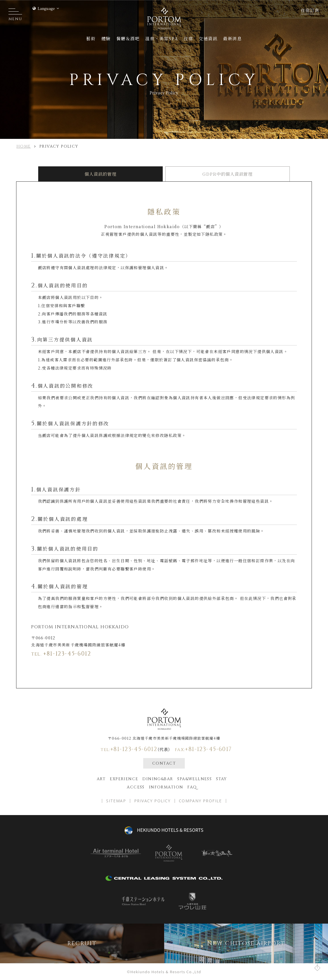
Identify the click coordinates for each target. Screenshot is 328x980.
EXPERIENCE (124, 779)
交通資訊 (208, 38)
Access (136, 787)
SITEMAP (116, 801)
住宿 (188, 38)
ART (101, 779)
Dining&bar (158, 779)
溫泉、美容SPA (162, 38)
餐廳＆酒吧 (128, 38)
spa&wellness (194, 779)
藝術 (91, 38)
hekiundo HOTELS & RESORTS (170, 830)
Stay (221, 779)
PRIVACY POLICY (152, 801)
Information (166, 787)
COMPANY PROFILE (200, 801)
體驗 (106, 38)
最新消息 (232, 38)
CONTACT (164, 763)
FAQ (192, 787)
